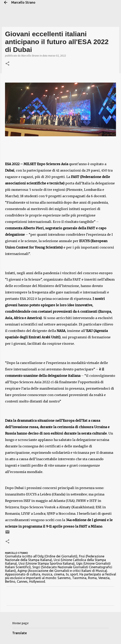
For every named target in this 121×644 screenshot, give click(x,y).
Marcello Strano (23, 2)
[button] (7, 64)
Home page (20, 623)
